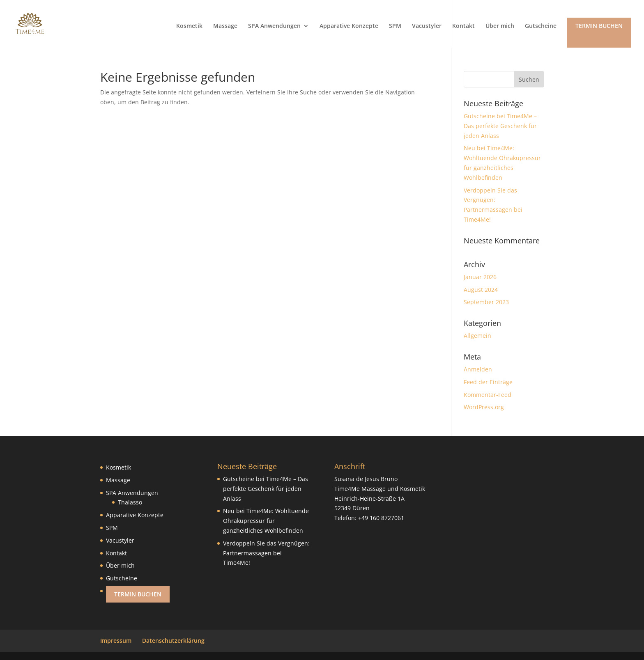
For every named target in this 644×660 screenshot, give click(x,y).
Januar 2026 (480, 277)
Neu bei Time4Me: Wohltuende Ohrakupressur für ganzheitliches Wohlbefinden (266, 521)
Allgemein (477, 336)
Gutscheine (541, 26)
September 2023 (486, 302)
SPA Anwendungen (274, 26)
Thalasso (130, 502)
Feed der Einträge (488, 382)
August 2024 (481, 290)
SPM (395, 26)
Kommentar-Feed (488, 395)
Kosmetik (189, 26)
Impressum (116, 641)
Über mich (500, 26)
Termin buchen (599, 26)
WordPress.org (484, 407)
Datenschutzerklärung (173, 641)
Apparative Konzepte (349, 26)
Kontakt (463, 26)
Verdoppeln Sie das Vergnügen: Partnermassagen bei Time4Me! (266, 553)
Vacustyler (427, 26)
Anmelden (478, 369)
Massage (225, 26)
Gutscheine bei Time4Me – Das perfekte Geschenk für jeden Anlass (500, 126)
